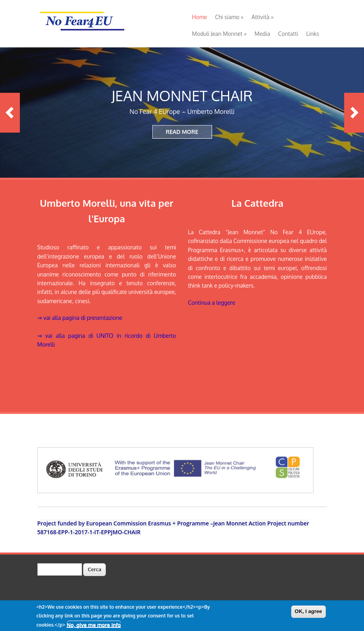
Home (200, 17)
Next (354, 113)
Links (313, 34)
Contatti (288, 34)
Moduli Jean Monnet (219, 34)
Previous (10, 113)
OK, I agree (309, 613)
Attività (262, 17)
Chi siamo (230, 17)
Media (262, 34)
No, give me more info (94, 626)
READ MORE (182, 132)
